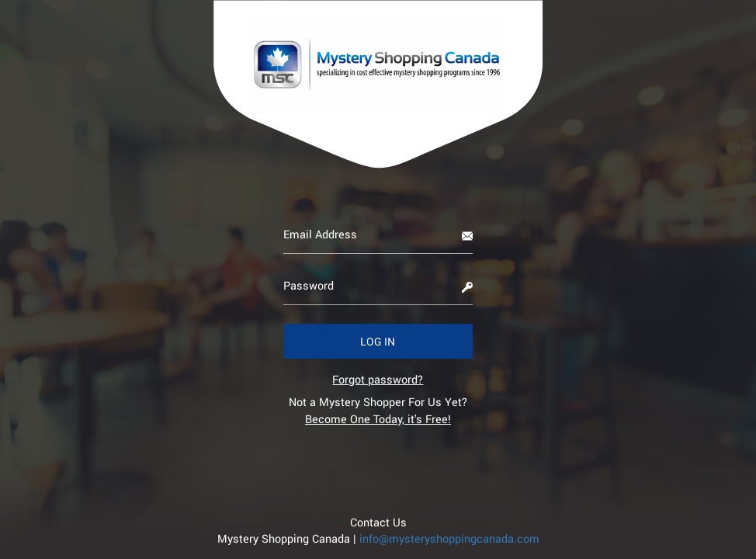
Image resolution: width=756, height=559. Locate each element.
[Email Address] (378, 234)
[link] (378, 379)
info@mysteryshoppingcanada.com (449, 538)
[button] (378, 341)
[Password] (378, 286)
